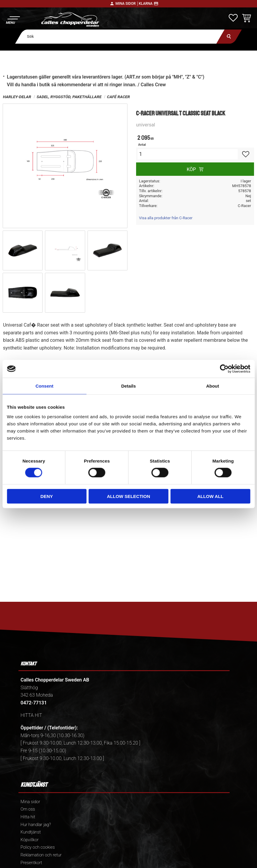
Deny (47, 496)
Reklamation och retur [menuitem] (41, 855)
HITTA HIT (31, 715)
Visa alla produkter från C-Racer (166, 218)
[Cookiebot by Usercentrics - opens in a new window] (224, 369)
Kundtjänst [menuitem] (31, 832)
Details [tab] (128, 386)
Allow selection (128, 496)
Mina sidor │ (127, 4)
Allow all (210, 496)
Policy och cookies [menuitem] (38, 847)
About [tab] (212, 386)
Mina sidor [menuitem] (30, 802)
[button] (13, 19)
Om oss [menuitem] (28, 809)
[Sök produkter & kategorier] (120, 36)
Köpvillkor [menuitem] (30, 840)
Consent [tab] (44, 386)
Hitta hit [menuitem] (28, 817)
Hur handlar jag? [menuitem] (36, 825)
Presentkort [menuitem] (31, 863)
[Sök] (229, 36)
